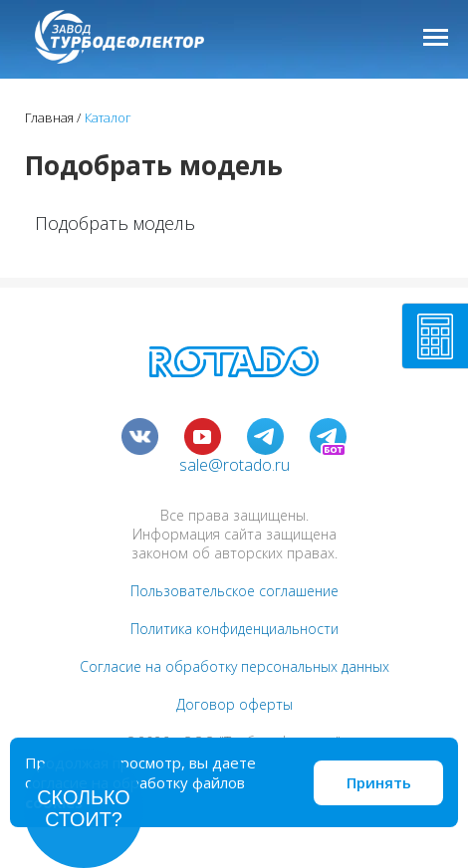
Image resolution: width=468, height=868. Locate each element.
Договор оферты (234, 704)
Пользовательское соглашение (234, 591)
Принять (379, 782)
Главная (49, 117)
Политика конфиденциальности (234, 629)
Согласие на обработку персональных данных (234, 666)
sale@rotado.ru (234, 465)
